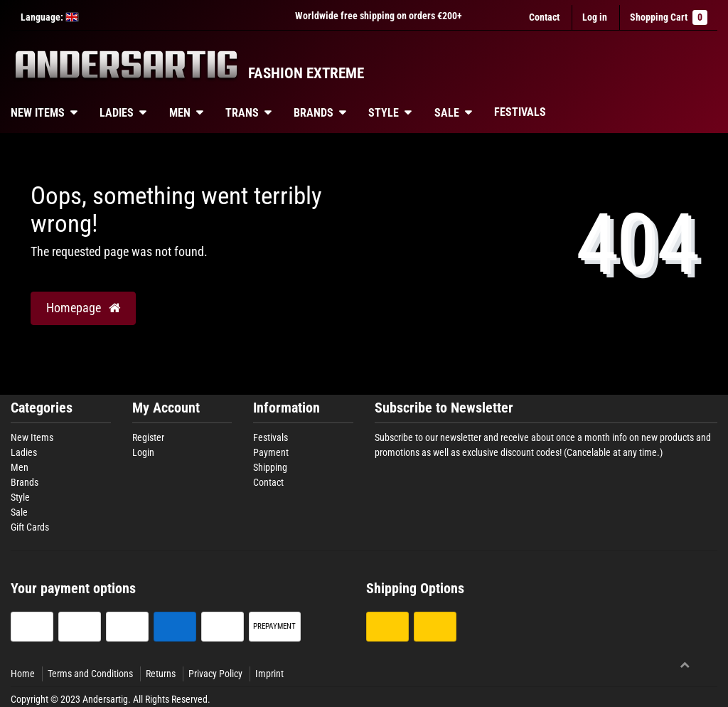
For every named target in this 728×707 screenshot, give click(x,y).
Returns (161, 674)
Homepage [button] (83, 308)
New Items (32, 437)
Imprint (269, 674)
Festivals (520, 112)
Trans (242, 113)
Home (23, 674)
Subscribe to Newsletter (444, 408)
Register (148, 437)
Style (384, 113)
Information (287, 408)
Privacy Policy (215, 674)
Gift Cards (30, 527)
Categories (42, 408)
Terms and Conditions (90, 674)
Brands (314, 113)
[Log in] (595, 17)
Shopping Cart (669, 17)
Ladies (117, 113)
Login (143, 452)
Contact (544, 17)
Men (180, 113)
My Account (166, 408)
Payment (271, 452)
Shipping (270, 467)
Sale (447, 113)
